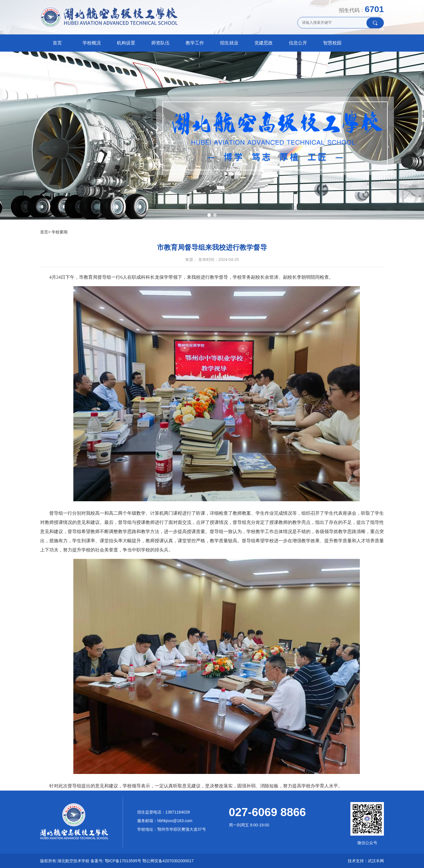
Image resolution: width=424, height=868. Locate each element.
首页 (57, 43)
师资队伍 (160, 43)
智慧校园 (332, 43)
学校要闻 (60, 232)
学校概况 (92, 43)
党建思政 (264, 43)
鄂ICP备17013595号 (123, 861)
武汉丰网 (376, 861)
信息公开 (298, 43)
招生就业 (229, 43)
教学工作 (195, 43)
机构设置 (126, 43)
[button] (209, 215)
